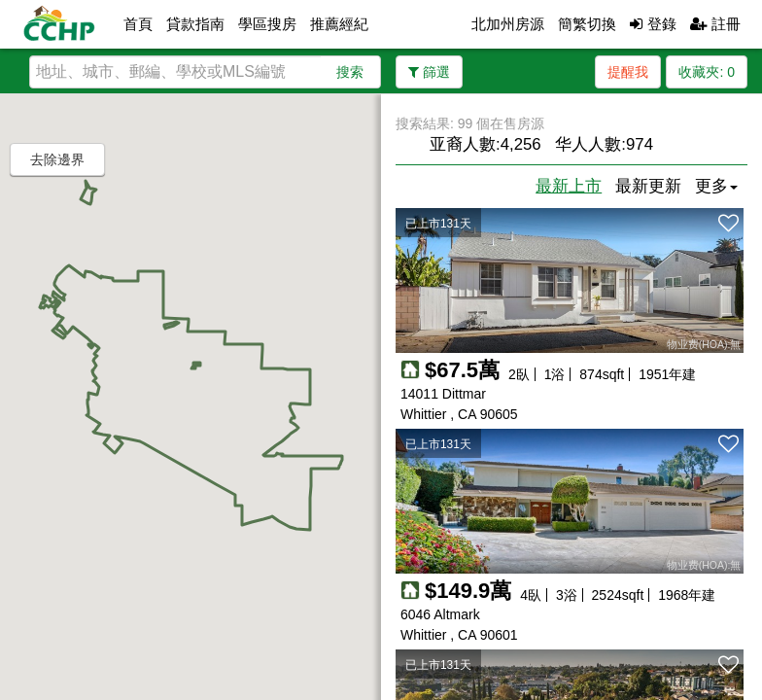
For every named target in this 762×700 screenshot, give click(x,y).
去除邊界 (57, 159)
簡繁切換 (587, 24)
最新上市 (569, 186)
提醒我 (628, 72)
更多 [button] (716, 186)
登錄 (653, 24)
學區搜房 (267, 24)
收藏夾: (707, 72)
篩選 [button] (429, 72)
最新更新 (648, 186)
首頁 (138, 24)
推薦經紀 (339, 24)
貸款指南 (195, 24)
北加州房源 (508, 24)
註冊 (715, 24)
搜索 (350, 72)
